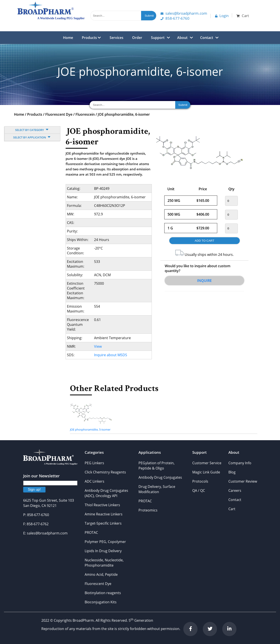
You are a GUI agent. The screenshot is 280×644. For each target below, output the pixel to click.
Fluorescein (85, 114)
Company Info (240, 463)
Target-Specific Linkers (103, 523)
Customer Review (243, 481)
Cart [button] (243, 16)
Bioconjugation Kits (101, 602)
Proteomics (148, 510)
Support (158, 38)
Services (116, 38)
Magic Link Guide (206, 472)
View (98, 346)
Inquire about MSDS (111, 355)
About (182, 38)
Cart (232, 509)
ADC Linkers (94, 481)
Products (91, 38)
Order (137, 38)
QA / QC (199, 490)
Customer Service (207, 463)
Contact (207, 38)
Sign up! (34, 490)
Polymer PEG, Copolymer (105, 542)
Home (68, 38)
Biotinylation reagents (103, 593)
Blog (232, 472)
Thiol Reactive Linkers (102, 505)
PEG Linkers (94, 463)
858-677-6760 (175, 18)
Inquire (204, 281)
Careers (235, 490)
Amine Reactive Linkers (104, 514)
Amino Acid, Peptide (101, 574)
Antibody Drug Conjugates (160, 477)
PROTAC (91, 532)
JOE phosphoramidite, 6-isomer (124, 114)
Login (222, 16)
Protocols (200, 481)
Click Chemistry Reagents (105, 472)
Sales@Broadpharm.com (184, 13)
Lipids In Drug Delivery (103, 551)
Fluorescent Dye (59, 114)
